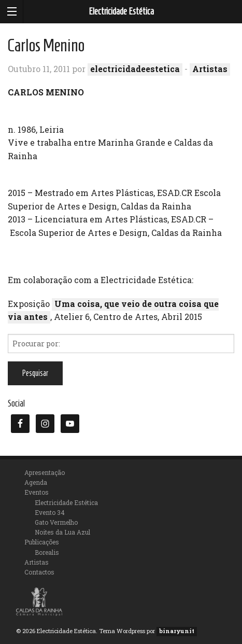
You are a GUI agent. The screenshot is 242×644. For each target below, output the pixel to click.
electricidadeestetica (135, 69)
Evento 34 (50, 512)
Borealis (47, 552)
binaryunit (177, 631)
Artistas (210, 69)
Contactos (39, 572)
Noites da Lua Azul (62, 532)
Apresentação (45, 472)
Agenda (36, 482)
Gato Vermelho (56, 522)
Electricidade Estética (121, 11)
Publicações (42, 542)
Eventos (37, 492)
